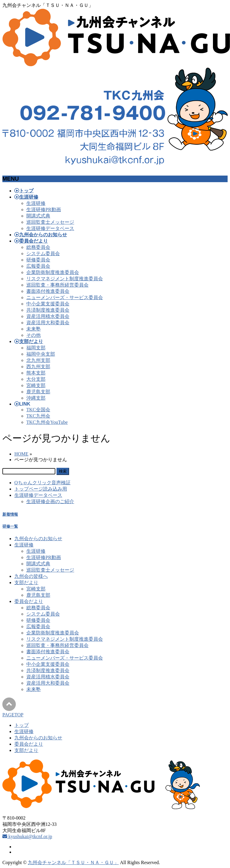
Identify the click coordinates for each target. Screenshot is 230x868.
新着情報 (10, 514)
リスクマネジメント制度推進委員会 (65, 279)
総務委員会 (38, 247)
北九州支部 (38, 360)
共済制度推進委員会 (48, 310)
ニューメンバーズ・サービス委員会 (65, 297)
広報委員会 (38, 266)
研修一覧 (10, 526)
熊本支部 (36, 373)
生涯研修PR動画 (44, 210)
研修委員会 (38, 260)
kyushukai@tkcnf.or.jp (27, 836)
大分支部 (36, 379)
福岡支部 (36, 348)
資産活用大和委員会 (48, 323)
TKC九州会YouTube (47, 422)
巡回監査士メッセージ (50, 222)
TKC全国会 (38, 410)
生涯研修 (36, 203)
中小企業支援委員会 (48, 304)
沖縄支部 (36, 398)
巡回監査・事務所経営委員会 (57, 285)
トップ (22, 725)
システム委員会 (43, 253)
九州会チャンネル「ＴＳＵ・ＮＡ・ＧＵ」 (73, 862)
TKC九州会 (38, 416)
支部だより (26, 583)
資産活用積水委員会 (48, 316)
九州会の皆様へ (31, 576)
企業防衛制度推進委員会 (53, 272)
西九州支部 (38, 367)
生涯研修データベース (50, 228)
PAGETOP (13, 715)
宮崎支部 (36, 385)
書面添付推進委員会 (48, 291)
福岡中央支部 (41, 354)
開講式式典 (38, 216)
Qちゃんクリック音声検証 (42, 483)
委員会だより (29, 601)
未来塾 (33, 329)
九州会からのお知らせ (38, 539)
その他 (33, 335)
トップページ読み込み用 (41, 489)
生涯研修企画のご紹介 (50, 501)
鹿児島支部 (38, 392)
